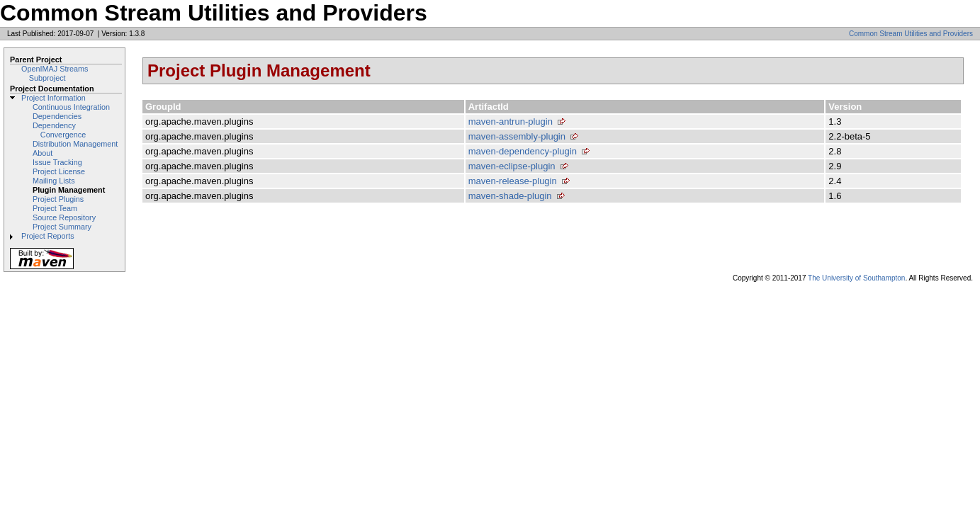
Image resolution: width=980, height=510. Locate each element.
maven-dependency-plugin (523, 151)
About (43, 153)
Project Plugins (58, 199)
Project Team (55, 208)
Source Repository (64, 217)
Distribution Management (75, 144)
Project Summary (62, 227)
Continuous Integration (71, 107)
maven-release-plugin (513, 181)
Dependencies (57, 116)
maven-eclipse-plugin (512, 166)
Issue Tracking (57, 162)
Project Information (53, 98)
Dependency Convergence (59, 130)
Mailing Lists (54, 181)
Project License (59, 171)
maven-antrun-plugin (511, 121)
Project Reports (48, 236)
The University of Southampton (856, 278)
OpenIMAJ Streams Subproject (55, 73)
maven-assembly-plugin (517, 136)
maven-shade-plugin (510, 196)
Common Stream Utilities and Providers (911, 34)
